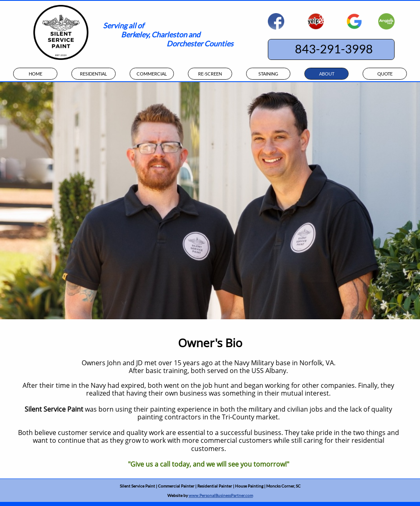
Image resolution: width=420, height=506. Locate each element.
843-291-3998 (334, 49)
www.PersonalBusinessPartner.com (221, 495)
